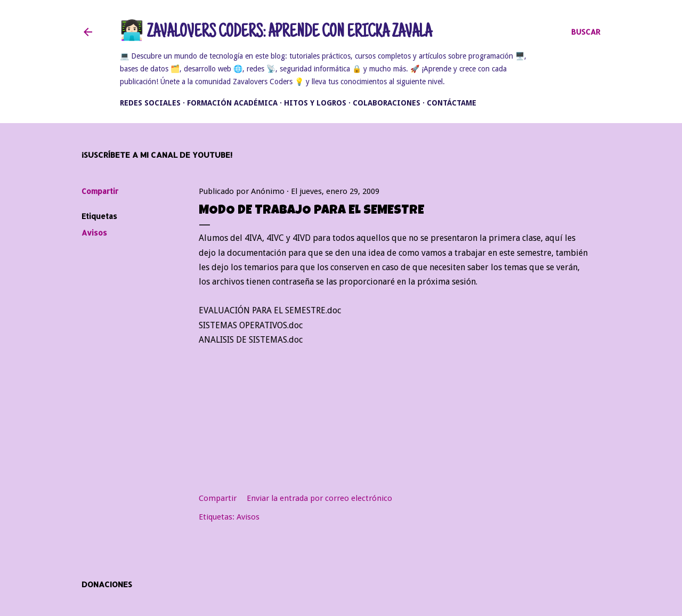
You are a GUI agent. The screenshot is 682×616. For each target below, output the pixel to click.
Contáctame (452, 103)
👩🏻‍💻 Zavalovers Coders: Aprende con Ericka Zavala (276, 33)
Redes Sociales (150, 103)
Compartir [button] (100, 191)
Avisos (94, 233)
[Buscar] (586, 32)
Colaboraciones (387, 103)
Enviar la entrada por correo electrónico (319, 498)
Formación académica (232, 103)
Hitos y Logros (315, 103)
